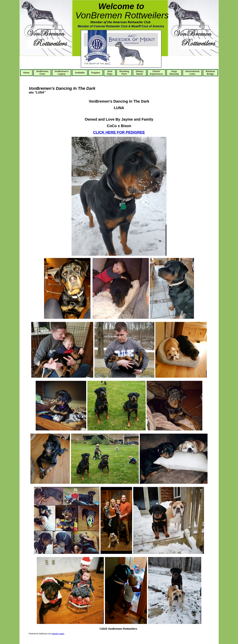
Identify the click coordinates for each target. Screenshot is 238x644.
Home (26, 73)
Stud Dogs (110, 73)
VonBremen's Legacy (62, 73)
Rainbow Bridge (210, 73)
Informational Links (192, 73)
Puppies (96, 73)
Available (80, 73)
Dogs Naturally (174, 73)
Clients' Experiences (157, 73)
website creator (58, 634)
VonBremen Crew (42, 73)
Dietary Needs (140, 73)
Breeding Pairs (124, 73)
